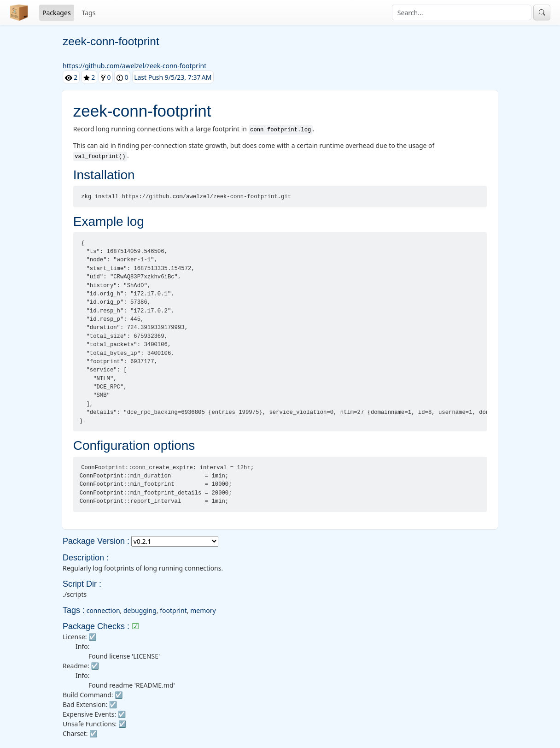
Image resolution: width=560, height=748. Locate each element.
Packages (57, 13)
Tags (89, 13)
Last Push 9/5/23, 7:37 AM (173, 77)
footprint (173, 610)
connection (103, 610)
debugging (140, 610)
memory (203, 610)
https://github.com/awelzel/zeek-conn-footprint (134, 66)
